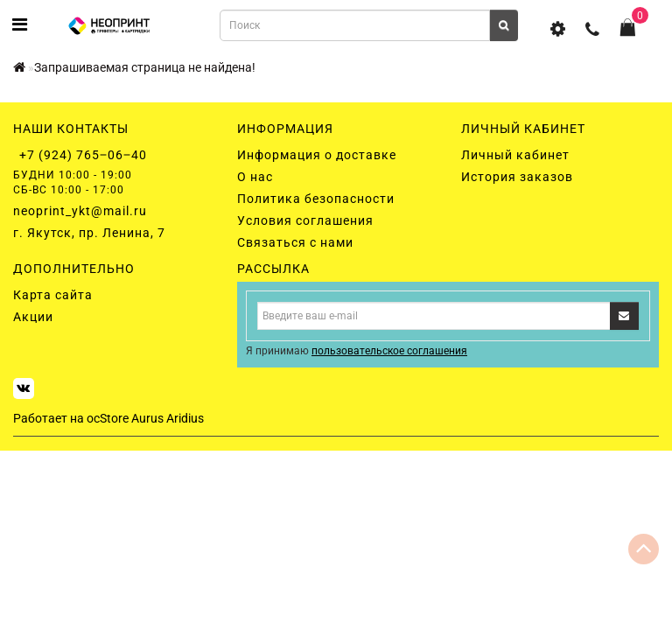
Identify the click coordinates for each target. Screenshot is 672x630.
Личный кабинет (515, 155)
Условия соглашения (305, 220)
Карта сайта (53, 295)
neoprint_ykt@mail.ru (80, 211)
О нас (255, 177)
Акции (33, 317)
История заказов (517, 177)
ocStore (108, 418)
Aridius (185, 418)
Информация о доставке (317, 155)
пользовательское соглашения (389, 351)
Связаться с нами (295, 242)
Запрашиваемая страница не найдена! (145, 67)
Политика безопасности (316, 199)
